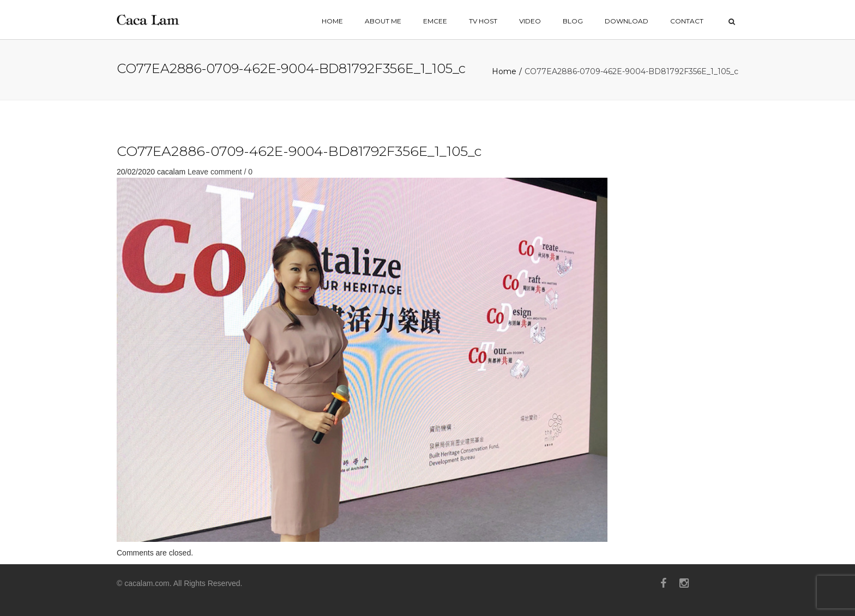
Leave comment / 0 (220, 172)
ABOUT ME (383, 21)
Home (504, 71)
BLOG (573, 21)
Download (627, 21)
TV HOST (483, 21)
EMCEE (435, 21)
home (332, 21)
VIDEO (530, 21)
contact (687, 21)
